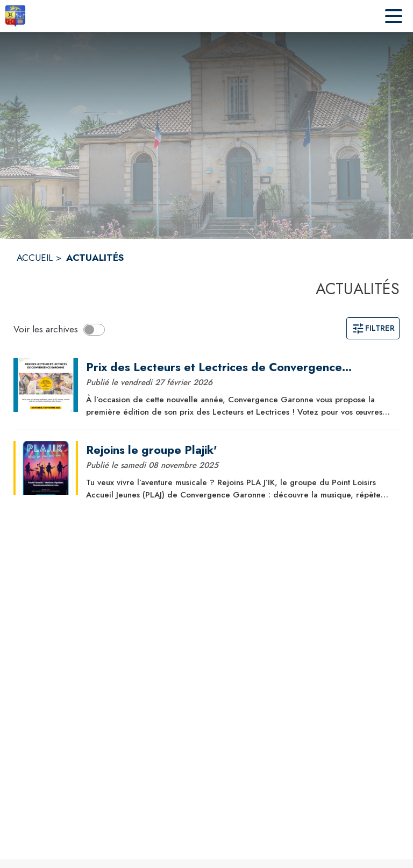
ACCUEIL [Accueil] (35, 258)
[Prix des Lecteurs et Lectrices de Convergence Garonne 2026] (239, 367)
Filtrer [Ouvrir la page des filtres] (373, 328)
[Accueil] (15, 16)
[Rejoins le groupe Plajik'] (239, 450)
